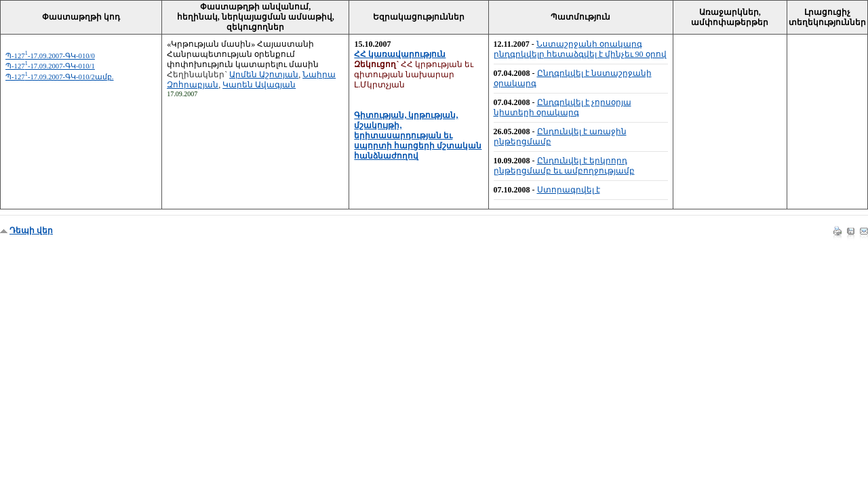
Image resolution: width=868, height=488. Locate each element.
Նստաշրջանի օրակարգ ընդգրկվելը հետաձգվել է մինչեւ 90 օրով (580, 49)
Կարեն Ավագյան (259, 85)
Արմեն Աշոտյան (264, 75)
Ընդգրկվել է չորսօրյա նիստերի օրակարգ (563, 107)
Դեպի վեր (31, 230)
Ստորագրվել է (569, 190)
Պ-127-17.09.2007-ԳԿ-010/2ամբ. (60, 77)
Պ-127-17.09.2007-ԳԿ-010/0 (50, 56)
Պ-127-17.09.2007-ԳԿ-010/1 (50, 66)
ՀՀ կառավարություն (400, 54)
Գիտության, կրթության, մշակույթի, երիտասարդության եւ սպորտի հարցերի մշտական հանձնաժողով (418, 136)
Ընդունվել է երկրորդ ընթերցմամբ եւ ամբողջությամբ (564, 166)
